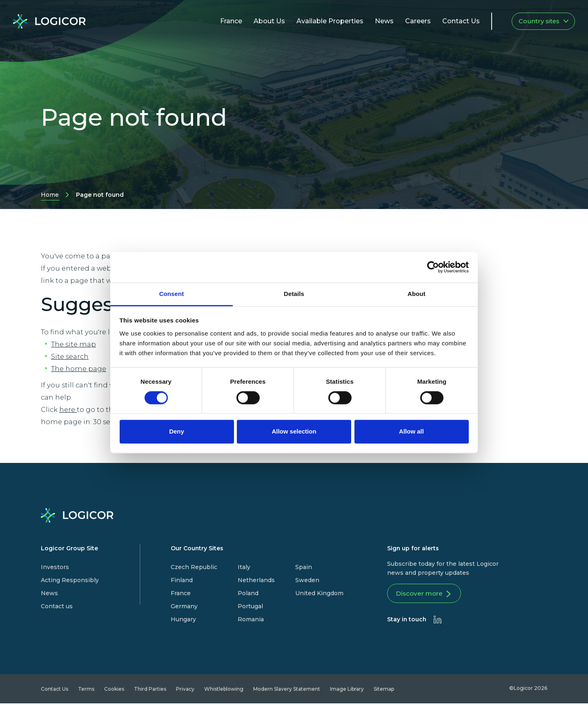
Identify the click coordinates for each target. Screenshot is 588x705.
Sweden (307, 580)
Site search (70, 356)
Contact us (57, 606)
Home (50, 196)
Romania (251, 619)
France (181, 593)
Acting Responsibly (70, 580)
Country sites (543, 21)
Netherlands (256, 580)
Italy (244, 567)
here (68, 409)
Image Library (347, 691)
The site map (73, 344)
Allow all (411, 432)
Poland (248, 593)
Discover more (427, 595)
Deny (177, 432)
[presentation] (438, 621)
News (49, 593)
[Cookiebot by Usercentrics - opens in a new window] (433, 267)
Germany (184, 606)
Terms (86, 691)
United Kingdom (319, 593)
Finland (182, 580)
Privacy (185, 691)
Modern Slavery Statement (287, 691)
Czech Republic (194, 567)
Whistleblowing (224, 691)
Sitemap (384, 691)
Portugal (250, 606)
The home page (79, 369)
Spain (304, 567)
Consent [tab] (172, 294)
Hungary (183, 619)
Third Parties (150, 691)
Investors (55, 567)
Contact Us (55, 691)
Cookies (114, 691)
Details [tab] (294, 294)
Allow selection (294, 432)
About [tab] (416, 294)
